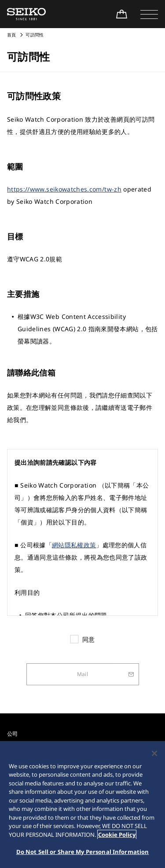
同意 (89, 639)
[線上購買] (121, 14)
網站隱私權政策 (74, 545)
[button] (149, 14)
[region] (82, 805)
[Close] (154, 753)
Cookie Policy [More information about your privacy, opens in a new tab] (117, 835)
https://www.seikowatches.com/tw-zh (64, 189)
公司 (13, 734)
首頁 (12, 35)
